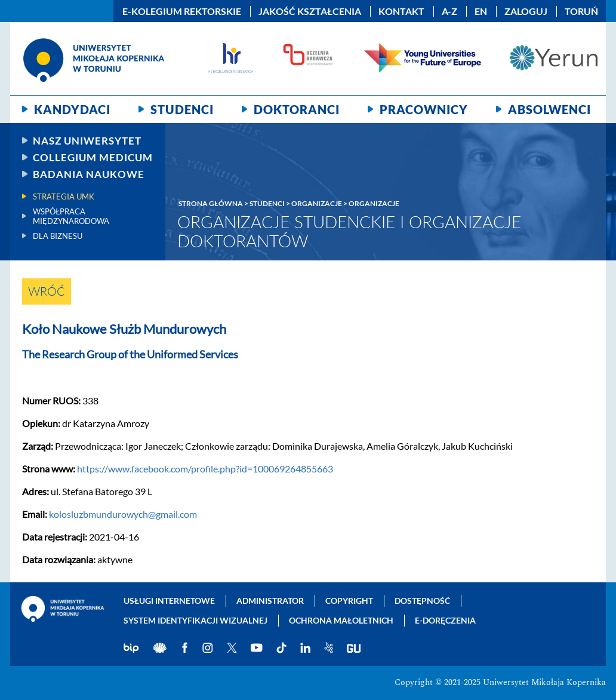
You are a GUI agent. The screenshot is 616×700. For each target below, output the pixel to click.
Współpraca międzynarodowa (71, 216)
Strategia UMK (64, 197)
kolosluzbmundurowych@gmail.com (123, 514)
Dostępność (422, 601)
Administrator (270, 601)
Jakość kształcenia (310, 11)
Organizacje (317, 203)
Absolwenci (549, 109)
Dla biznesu (58, 236)
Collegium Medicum (93, 157)
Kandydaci (72, 109)
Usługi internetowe (169, 601)
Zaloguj (526, 11)
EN (481, 11)
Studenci (182, 109)
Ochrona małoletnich (341, 620)
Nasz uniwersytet (87, 141)
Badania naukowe (89, 174)
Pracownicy (424, 109)
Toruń (581, 11)
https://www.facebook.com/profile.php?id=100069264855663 (205, 469)
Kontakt (401, 11)
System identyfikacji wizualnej (195, 620)
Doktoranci (297, 109)
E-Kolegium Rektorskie (182, 11)
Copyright (349, 601)
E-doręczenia (445, 620)
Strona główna (211, 203)
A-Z (449, 11)
